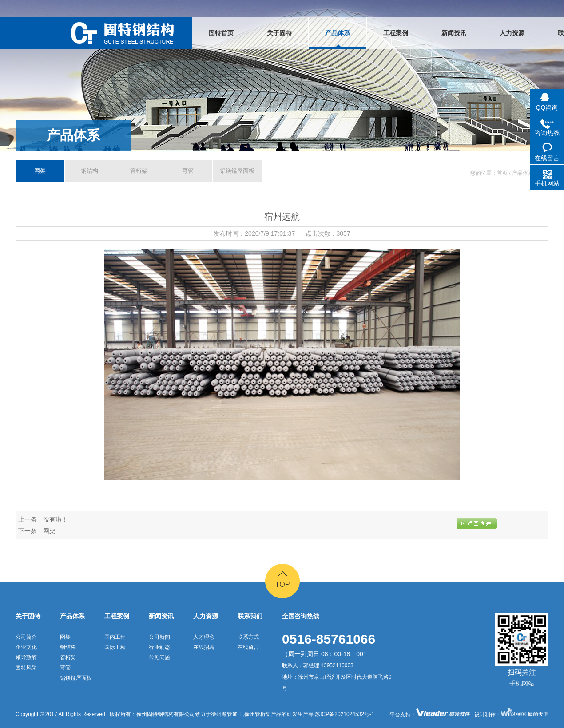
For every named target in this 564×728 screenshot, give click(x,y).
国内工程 (115, 637)
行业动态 (159, 647)
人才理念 (204, 637)
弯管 (188, 171)
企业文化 (26, 647)
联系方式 (248, 637)
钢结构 (89, 171)
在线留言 (248, 647)
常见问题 (159, 657)
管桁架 (139, 171)
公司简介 (26, 637)
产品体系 (73, 135)
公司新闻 (159, 637)
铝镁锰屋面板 (237, 171)
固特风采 (26, 668)
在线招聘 (204, 647)
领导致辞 (26, 657)
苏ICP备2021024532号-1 (344, 714)
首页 (502, 173)
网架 (40, 171)
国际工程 (115, 647)
